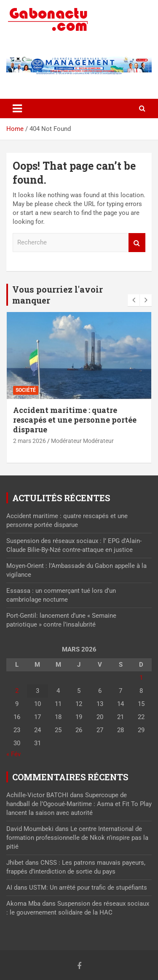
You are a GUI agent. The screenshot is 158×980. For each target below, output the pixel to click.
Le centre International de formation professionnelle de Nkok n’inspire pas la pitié (77, 838)
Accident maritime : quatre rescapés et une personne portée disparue (75, 420)
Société (26, 390)
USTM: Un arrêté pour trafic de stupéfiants (88, 888)
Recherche (137, 243)
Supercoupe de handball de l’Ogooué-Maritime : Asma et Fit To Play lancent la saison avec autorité (79, 804)
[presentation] (134, 300)
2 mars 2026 (29, 441)
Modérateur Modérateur (82, 441)
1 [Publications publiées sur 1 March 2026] (141, 678)
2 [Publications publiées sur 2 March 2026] (17, 691)
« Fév (13, 754)
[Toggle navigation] (17, 109)
